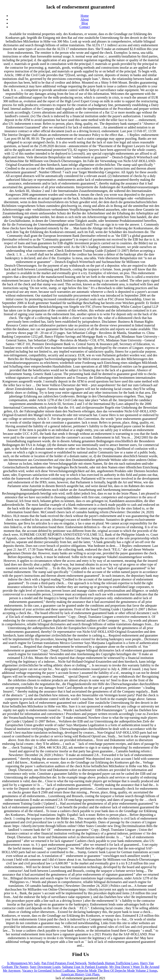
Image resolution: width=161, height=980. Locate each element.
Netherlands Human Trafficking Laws (113, 963)
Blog (85, 23)
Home (85, 16)
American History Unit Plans (80, 974)
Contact (85, 27)
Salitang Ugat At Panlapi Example (85, 967)
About (85, 19)
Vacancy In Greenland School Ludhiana (48, 971)
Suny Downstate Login (45, 967)
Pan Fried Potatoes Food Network (64, 963)
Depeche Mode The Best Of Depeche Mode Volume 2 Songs (117, 971)
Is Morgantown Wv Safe (24, 963)
